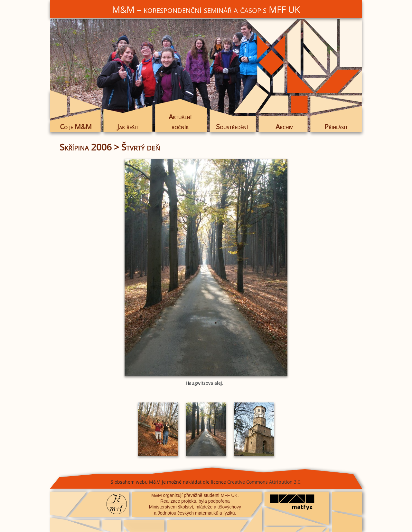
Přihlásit (336, 127)
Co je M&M (76, 127)
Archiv (284, 127)
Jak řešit (128, 127)
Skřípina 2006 (86, 147)
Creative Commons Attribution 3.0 (264, 482)
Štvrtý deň (141, 147)
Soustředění (232, 127)
